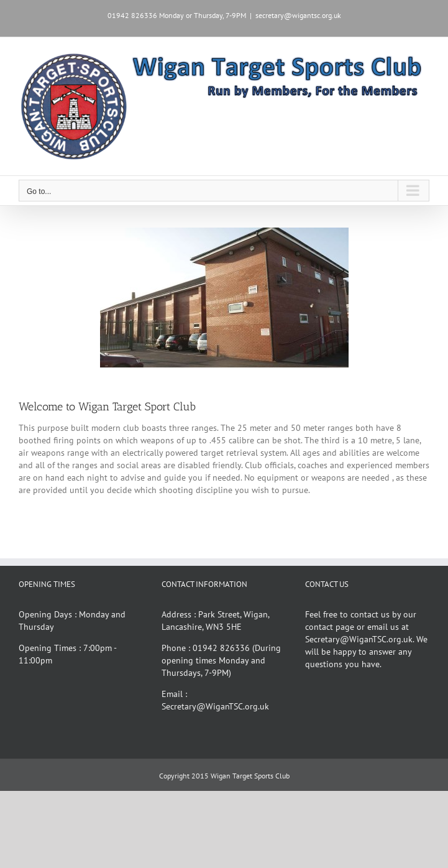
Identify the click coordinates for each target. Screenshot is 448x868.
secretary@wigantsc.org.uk (298, 15)
